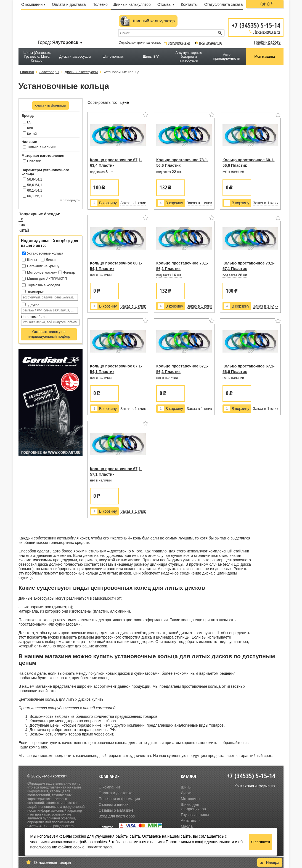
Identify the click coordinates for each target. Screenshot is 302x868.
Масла (187, 826)
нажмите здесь (100, 847)
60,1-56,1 (35, 196)
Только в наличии (42, 147)
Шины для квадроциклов (193, 807)
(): (267, 4)
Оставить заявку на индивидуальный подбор (49, 334)
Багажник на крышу (43, 266)
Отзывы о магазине (116, 810)
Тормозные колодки (43, 285)
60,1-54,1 (35, 190)
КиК (28, 128)
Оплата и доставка (69, 4)
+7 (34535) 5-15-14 (256, 25)
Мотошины (190, 799)
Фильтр (69, 272)
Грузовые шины (195, 815)
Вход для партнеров (117, 816)
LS (27, 122)
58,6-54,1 (35, 185)
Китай (30, 134)
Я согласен (260, 842)
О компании (33, 4)
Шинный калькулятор (132, 4)
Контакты (189, 4)
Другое (34, 305)
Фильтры (35, 292)
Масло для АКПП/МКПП (47, 279)
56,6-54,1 (35, 179)
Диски (51, 260)
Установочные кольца (45, 253)
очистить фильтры (51, 105)
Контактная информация (255, 786)
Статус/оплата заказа (224, 4)
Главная (27, 72)
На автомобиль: (34, 317)
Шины (32, 260)
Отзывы (166, 4)
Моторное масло (41, 272)
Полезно (100, 4)
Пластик (34, 161)
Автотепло (190, 821)
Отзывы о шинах (113, 805)
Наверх (270, 862)
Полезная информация (119, 799)
